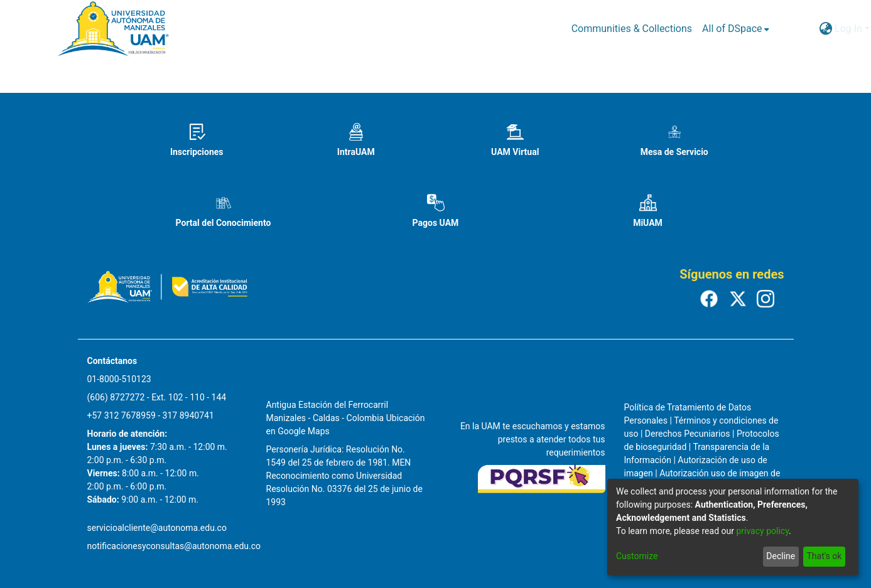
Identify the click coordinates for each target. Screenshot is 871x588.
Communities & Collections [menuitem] (632, 29)
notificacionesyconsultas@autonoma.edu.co (174, 546)
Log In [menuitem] (848, 29)
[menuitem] (736, 29)
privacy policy (762, 531)
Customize (637, 556)
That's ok (824, 556)
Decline (781, 556)
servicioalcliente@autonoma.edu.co (157, 528)
